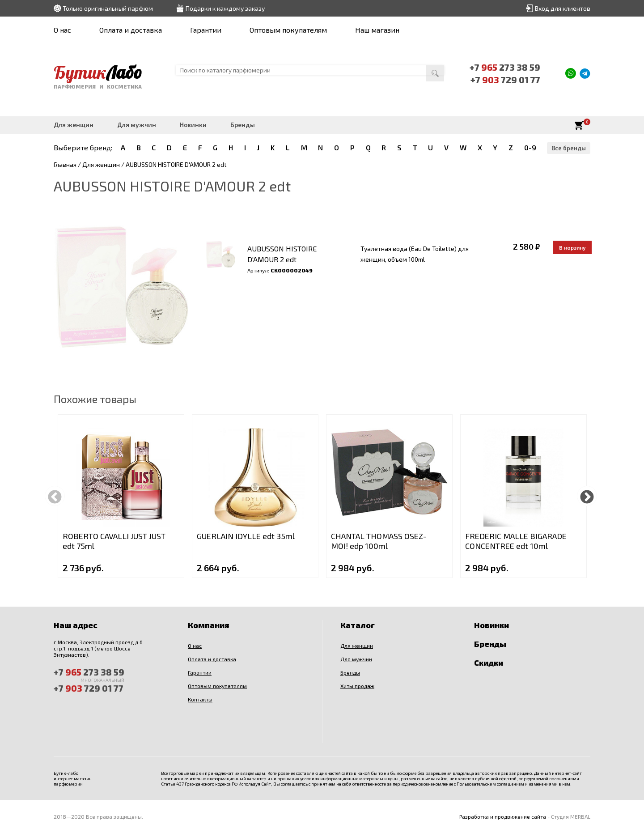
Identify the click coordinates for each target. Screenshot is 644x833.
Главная (65, 164)
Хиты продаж (357, 686)
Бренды (243, 125)
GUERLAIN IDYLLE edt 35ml (246, 536)
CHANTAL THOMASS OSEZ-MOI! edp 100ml (379, 541)
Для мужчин (137, 125)
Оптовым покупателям (288, 30)
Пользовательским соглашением (490, 784)
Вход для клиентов (563, 8)
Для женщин (74, 125)
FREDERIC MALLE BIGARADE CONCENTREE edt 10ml (516, 541)
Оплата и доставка (131, 30)
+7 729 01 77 (505, 80)
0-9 (530, 147)
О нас (62, 30)
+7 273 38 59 (505, 67)
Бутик (98, 72)
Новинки (193, 125)
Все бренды (569, 148)
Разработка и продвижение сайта (503, 816)
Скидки (489, 663)
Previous (55, 496)
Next (587, 496)
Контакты (200, 699)
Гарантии (206, 30)
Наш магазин (377, 30)
